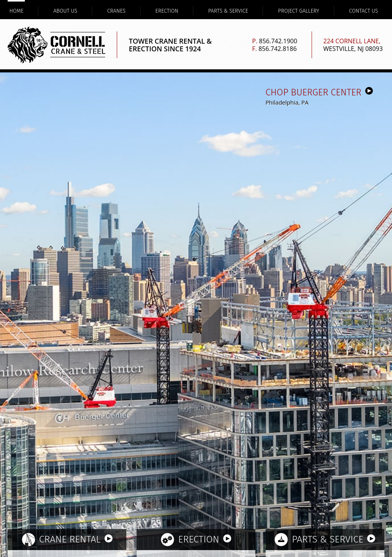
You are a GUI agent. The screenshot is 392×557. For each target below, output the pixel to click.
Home (16, 11)
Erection (167, 11)
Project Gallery (299, 11)
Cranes (116, 11)
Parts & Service (228, 11)
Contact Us (363, 11)
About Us (65, 11)
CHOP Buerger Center (319, 92)
